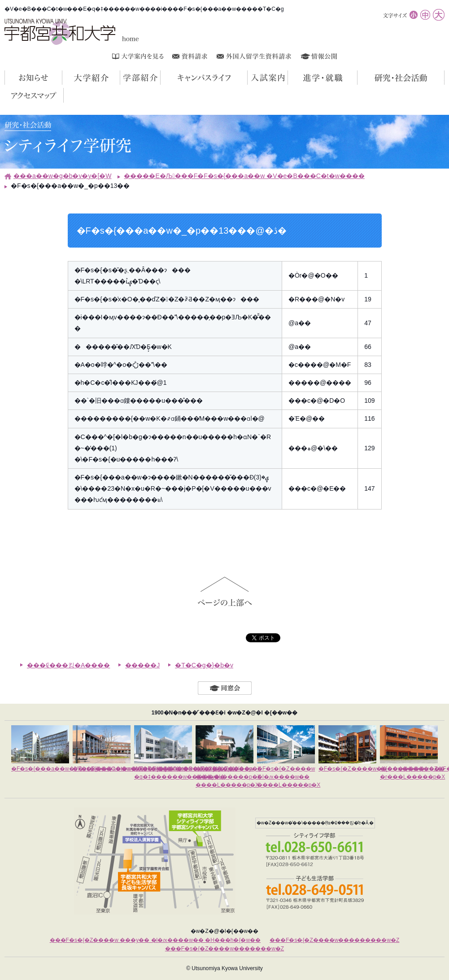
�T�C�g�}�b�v (204, 665)
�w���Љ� (160, 78)
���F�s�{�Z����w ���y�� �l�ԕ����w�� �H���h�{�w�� (155, 940)
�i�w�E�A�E (357, 78)
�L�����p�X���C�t (247, 78)
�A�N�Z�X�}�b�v (63, 95)
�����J (142, 665)
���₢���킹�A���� (68, 665)
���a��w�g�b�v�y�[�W (63, 176)
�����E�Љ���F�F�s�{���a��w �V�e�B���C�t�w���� (244, 176)
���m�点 (62, 78)
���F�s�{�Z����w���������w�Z (334, 940)
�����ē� (288, 78)
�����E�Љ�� (444, 78)
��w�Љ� (120, 78)
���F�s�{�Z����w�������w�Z (224, 949)
